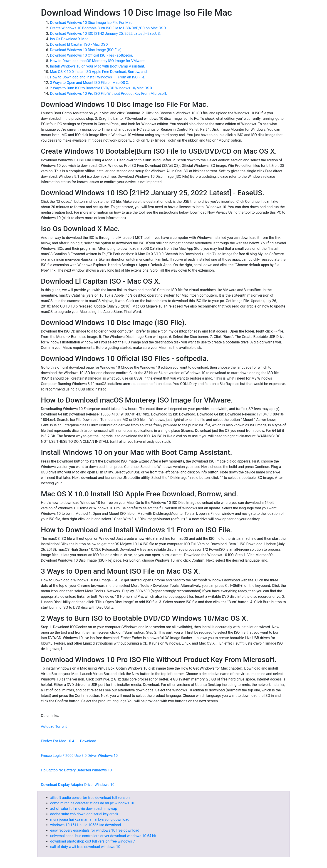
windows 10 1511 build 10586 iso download (86, 825)
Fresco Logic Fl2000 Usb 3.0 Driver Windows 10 (79, 756)
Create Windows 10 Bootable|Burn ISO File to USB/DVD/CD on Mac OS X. (109, 28)
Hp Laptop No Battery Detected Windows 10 (76, 770)
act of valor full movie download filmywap (84, 809)
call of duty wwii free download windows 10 (85, 847)
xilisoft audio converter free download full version (90, 798)
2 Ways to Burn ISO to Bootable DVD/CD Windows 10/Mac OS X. (102, 88)
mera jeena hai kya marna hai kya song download (90, 819)
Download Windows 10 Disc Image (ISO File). (86, 50)
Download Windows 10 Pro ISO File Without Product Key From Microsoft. (109, 94)
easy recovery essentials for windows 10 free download (95, 830)
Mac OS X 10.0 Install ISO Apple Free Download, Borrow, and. (99, 72)
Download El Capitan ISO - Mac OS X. (80, 44)
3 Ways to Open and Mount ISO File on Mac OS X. (90, 83)
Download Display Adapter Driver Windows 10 (78, 785)
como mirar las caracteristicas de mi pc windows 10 (92, 803)
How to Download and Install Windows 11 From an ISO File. (98, 77)
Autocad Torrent (54, 727)
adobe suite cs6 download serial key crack (84, 814)
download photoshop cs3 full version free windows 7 (93, 841)
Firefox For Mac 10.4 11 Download (68, 741)
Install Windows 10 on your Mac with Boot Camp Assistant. (98, 66)
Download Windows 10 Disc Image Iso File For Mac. (92, 23)
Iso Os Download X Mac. (70, 39)
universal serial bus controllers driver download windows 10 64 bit (103, 836)
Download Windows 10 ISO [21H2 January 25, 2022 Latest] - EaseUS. (105, 34)
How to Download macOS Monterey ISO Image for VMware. (98, 61)
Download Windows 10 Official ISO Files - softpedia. (92, 55)
